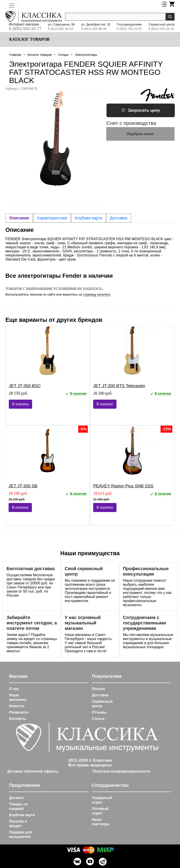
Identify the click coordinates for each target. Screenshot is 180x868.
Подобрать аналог (140, 134)
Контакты (18, 719)
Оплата (98, 689)
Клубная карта (22, 815)
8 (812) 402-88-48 (94, 29)
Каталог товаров (29, 39)
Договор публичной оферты (33, 771)
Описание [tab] (19, 218)
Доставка (100, 695)
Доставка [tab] (119, 218)
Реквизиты (19, 712)
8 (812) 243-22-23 (161, 29)
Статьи (98, 719)
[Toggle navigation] (12, 5)
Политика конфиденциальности (121, 771)
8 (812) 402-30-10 (60, 29)
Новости (17, 706)
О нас (14, 689)
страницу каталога (97, 294)
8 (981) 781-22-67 (130, 29)
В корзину (20, 404)
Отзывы (99, 712)
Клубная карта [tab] (89, 218)
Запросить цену (141, 110)
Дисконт (16, 798)
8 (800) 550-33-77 (25, 29)
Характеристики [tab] (52, 218)
